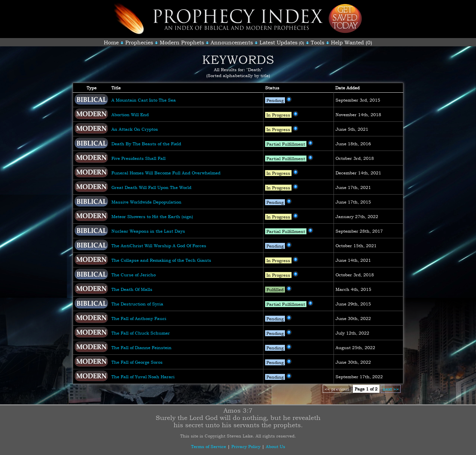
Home (111, 42)
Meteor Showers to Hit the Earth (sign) (152, 216)
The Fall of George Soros (137, 362)
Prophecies (139, 42)
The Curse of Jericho (134, 275)
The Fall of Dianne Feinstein (141, 347)
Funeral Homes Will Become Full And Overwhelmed (166, 173)
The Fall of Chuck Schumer (141, 333)
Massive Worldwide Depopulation (146, 202)
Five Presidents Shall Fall (139, 158)
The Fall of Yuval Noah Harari (143, 377)
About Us (276, 446)
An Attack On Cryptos (135, 129)
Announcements (232, 42)
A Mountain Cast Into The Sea (144, 100)
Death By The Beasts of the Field (146, 144)
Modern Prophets (182, 42)
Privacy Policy (246, 446)
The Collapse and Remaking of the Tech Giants (161, 260)
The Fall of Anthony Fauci (139, 318)
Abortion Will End (130, 114)
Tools (317, 42)
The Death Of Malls (132, 289)
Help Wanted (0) (352, 42)
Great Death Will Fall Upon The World (151, 187)
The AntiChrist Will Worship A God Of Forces (159, 246)
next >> (391, 389)
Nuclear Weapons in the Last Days (148, 231)
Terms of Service (209, 446)
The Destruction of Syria (137, 304)
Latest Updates (278, 42)
